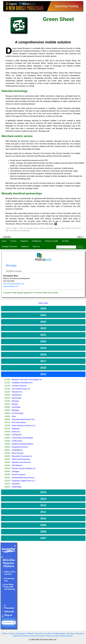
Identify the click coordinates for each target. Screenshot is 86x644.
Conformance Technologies (22, 438)
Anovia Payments (19, 475)
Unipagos (16, 471)
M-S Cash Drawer (19, 422)
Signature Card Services (21, 462)
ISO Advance (17, 465)
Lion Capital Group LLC (21, 389)
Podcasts (79, 634)
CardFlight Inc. (18, 450)
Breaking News (59, 634)
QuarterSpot (17, 398)
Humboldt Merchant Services (23, 478)
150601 (7, 438)
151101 (7, 389)
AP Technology (18, 413)
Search (80, 247)
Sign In (80, 237)
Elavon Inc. (16, 432)
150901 (7, 410)
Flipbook (30, 634)
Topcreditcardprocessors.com (23, 419)
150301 (7, 465)
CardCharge (17, 487)
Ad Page (65, 241)
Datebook (24, 241)
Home (4, 241)
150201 (7, 478)
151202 (7, 380)
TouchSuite (16, 407)
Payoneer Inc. (17, 392)
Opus (14, 416)
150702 (7, 422)
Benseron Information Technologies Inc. (27, 380)
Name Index (43, 303)
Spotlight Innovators (9, 246)
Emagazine (21, 634)
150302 (7, 462)
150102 (7, 481)
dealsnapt (16, 429)
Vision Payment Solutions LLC (24, 426)
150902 (7, 407)
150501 (7, 450)
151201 (7, 383)
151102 (7, 386)
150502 (7, 444)
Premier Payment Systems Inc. (24, 468)
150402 (7, 456)
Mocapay (15, 401)
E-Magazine (37, 241)
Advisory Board (66, 636)
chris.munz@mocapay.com (14, 284)
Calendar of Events (20, 636)
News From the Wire (43, 634)
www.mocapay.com (11, 286)
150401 (7, 459)
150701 (7, 429)
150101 (7, 484)
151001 (7, 401)
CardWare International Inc (22, 383)
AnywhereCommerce (20, 447)
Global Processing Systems (23, 444)
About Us (36, 246)
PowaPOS (16, 484)
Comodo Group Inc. (20, 386)
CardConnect (17, 441)
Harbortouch (17, 395)
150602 (7, 432)
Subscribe (7, 237)
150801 (7, 416)
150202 (7, 471)
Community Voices (37, 636)
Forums (13, 241)
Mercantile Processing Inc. (22, 456)
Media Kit (25, 246)
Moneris (15, 404)
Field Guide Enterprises (21, 459)
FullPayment (17, 435)
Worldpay (16, 410)
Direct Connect (18, 453)
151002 (7, 395)
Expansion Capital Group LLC (23, 481)
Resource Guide (52, 241)
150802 (7, 413)
